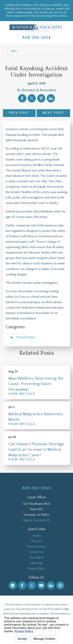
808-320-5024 (36, 38)
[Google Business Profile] (13, 585)
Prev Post (19, 113)
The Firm (36, 541)
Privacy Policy (36, 569)
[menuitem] (36, 536)
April (14, 51)
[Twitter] (32, 585)
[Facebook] (22, 585)
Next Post (53, 113)
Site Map (37, 563)
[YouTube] (41, 585)
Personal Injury (26, 337)
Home (37, 536)
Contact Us (36, 552)
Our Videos (37, 558)
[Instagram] (60, 585)
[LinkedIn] (51, 585)
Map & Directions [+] (37, 520)
